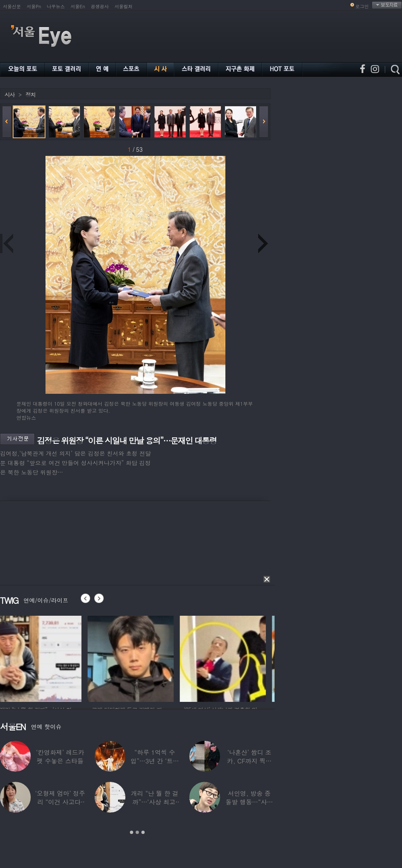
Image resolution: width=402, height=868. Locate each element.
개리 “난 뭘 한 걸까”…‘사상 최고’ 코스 (155, 802)
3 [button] (143, 832)
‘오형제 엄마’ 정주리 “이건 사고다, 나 (60, 802)
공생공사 (100, 6)
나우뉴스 (56, 6)
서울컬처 (124, 6)
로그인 (362, 6)
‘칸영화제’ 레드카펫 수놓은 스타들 (60, 756)
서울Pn (34, 6)
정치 (30, 95)
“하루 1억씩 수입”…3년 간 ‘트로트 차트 (154, 761)
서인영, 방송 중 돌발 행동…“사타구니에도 (250, 802)
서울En (78, 6)
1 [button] (132, 832)
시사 (9, 95)
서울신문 (12, 6)
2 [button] (137, 832)
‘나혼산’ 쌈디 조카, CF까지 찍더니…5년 (249, 761)
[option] (43, 658)
